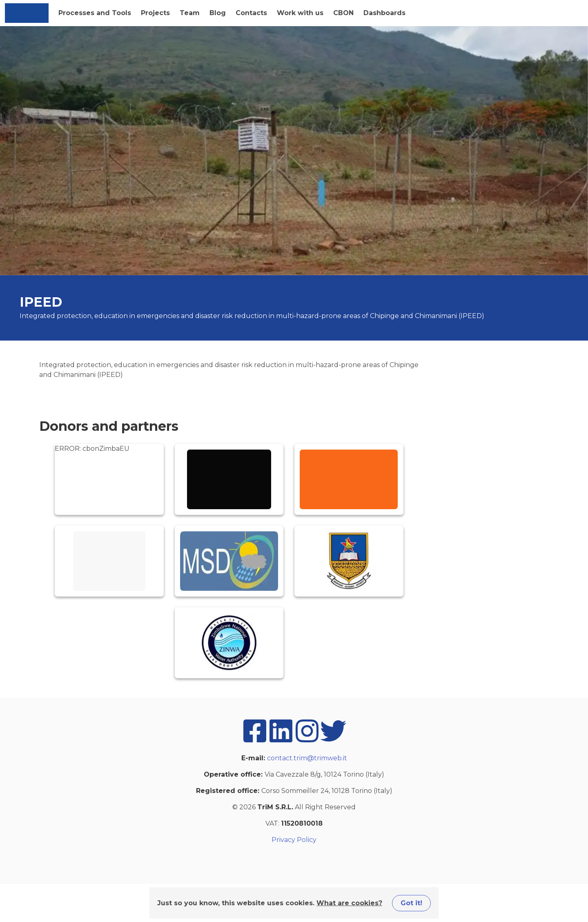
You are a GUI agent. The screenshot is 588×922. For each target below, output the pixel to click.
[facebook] (255, 742)
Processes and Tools (95, 13)
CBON (343, 13)
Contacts (251, 13)
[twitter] (333, 742)
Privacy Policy (294, 840)
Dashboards (384, 13)
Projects (155, 13)
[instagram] (307, 742)
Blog (218, 13)
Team (190, 13)
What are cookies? (349, 903)
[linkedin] (281, 742)
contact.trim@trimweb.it (307, 758)
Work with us (300, 13)
